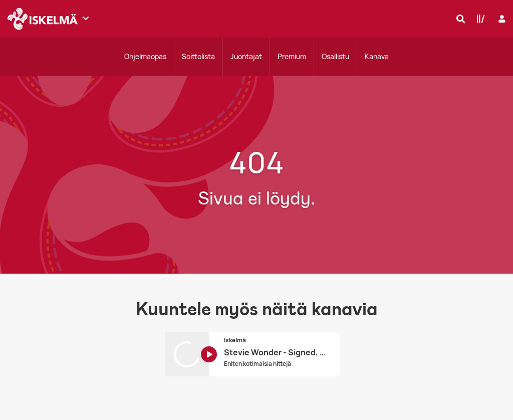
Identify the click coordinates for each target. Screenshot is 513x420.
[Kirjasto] (478, 19)
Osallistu (335, 56)
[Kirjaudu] (501, 19)
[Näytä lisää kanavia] (86, 18)
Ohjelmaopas (145, 56)
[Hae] (458, 19)
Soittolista (198, 56)
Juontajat (246, 56)
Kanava (377, 56)
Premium (292, 56)
